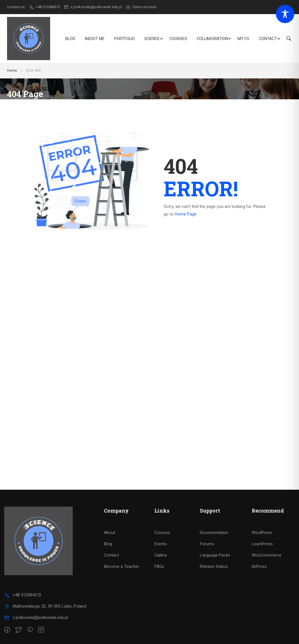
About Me (95, 39)
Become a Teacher (121, 566)
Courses (178, 39)
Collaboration (212, 39)
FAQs (159, 566)
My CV (243, 39)
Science (152, 39)
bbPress (259, 566)
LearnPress (262, 544)
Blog (70, 39)
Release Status (214, 566)
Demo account (141, 7)
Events (161, 544)
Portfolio (124, 39)
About (110, 533)
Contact (268, 39)
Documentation (214, 533)
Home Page (186, 214)
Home (12, 70)
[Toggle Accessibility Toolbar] (285, 14)
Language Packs (215, 555)
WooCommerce (266, 555)
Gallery (161, 555)
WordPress (262, 533)
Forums (207, 544)
